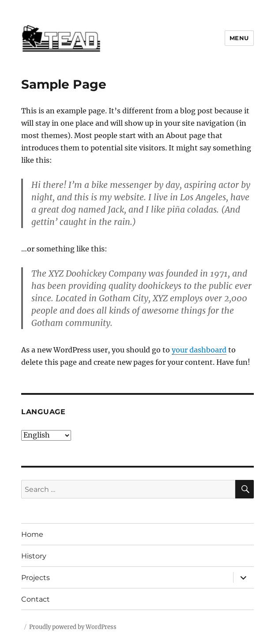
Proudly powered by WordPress (73, 627)
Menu (239, 38)
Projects (36, 578)
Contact (36, 599)
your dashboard (199, 350)
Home (32, 534)
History (34, 556)
